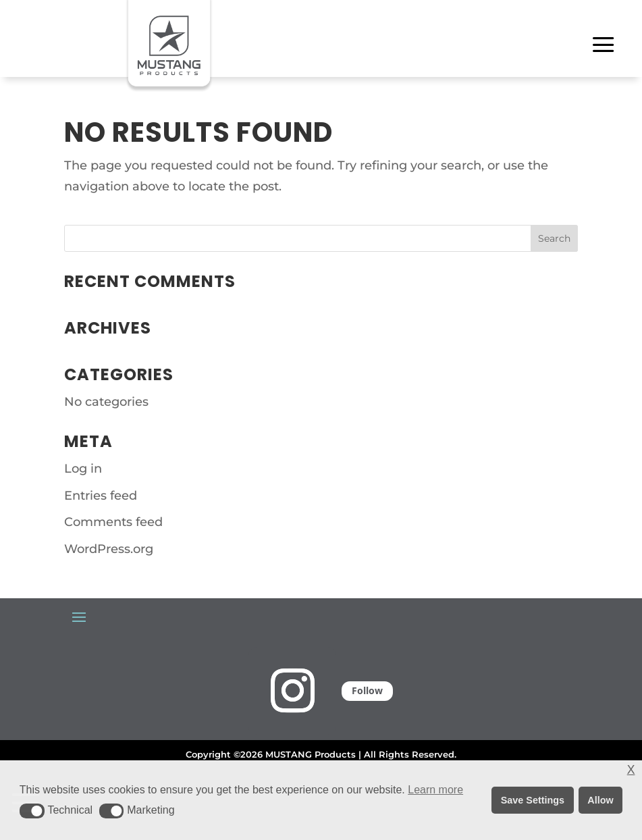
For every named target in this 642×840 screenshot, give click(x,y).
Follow (367, 690)
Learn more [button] (435, 790)
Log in (83, 469)
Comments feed (113, 522)
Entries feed (101, 496)
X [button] (631, 770)
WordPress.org (109, 549)
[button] (32, 811)
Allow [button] (600, 800)
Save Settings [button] (533, 800)
